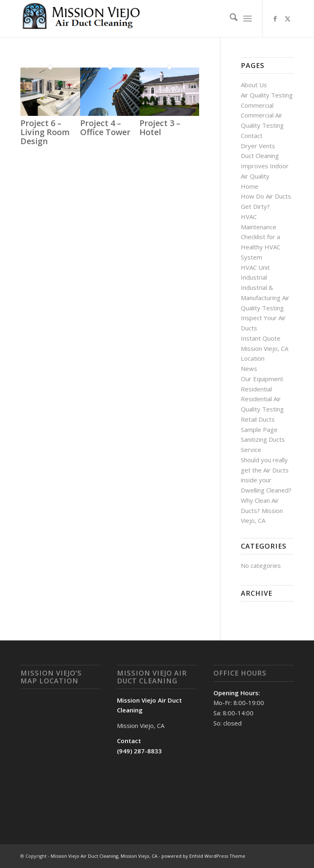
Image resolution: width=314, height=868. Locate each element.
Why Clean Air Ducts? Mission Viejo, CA (262, 511)
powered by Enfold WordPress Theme (203, 856)
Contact (252, 136)
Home (250, 186)
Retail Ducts (258, 419)
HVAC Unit (255, 267)
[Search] (230, 18)
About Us (254, 85)
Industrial (254, 277)
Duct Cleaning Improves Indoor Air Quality (265, 166)
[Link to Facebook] (275, 18)
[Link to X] (287, 18)
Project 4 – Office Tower (105, 128)
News (249, 368)
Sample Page (259, 429)
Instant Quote (261, 338)
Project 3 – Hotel (160, 128)
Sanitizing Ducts (263, 439)
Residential (256, 389)
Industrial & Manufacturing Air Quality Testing (265, 298)
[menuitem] (230, 18)
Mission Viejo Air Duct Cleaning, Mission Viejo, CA (104, 856)
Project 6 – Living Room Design (45, 132)
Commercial (257, 105)
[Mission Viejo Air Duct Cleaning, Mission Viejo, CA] (82, 18)
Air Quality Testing (267, 95)
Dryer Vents (258, 146)
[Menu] (248, 18)
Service (251, 450)
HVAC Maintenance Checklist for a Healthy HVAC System (261, 237)
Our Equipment (262, 379)
